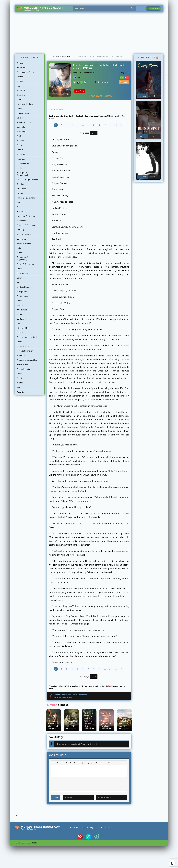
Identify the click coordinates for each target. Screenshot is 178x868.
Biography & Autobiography (23, 174)
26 (116, 125)
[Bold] (53, 763)
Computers (21, 239)
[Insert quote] (101, 763)
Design (20, 333)
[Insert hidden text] (109, 763)
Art (18, 207)
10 (105, 125)
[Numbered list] (83, 763)
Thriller (20, 81)
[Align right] (74, 763)
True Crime (21, 189)
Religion (20, 184)
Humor (20, 202)
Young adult (22, 68)
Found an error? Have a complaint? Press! (70, 695)
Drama (20, 99)
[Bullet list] (79, 763)
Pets (19, 282)
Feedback (74, 827)
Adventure (21, 141)
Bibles (19, 314)
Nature (20, 248)
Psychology (22, 131)
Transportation (23, 291)
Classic (20, 378)
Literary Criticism (24, 328)
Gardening (21, 319)
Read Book (80, 91)
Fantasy (20, 150)
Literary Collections (25, 104)
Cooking (20, 230)
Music (19, 168)
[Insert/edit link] (92, 763)
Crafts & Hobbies (24, 287)
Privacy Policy (87, 827)
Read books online (56, 56)
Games (20, 269)
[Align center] (70, 763)
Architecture (22, 310)
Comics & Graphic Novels (28, 180)
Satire (19, 342)
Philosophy (22, 154)
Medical (20, 305)
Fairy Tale (21, 159)
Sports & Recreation (25, 264)
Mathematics (22, 221)
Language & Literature (26, 216)
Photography (22, 296)
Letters (20, 301)
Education (21, 90)
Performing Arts (23, 369)
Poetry (19, 145)
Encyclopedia (22, 273)
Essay (19, 278)
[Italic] (57, 763)
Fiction (20, 109)
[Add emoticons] (88, 763)
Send (56, 797)
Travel (19, 253)
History (20, 193)
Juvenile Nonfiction (25, 351)
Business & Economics (26, 225)
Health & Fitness (24, 243)
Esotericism (22, 211)
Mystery (20, 77)
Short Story (22, 95)
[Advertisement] (89, 31)
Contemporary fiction (26, 72)
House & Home (23, 364)
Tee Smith (60, 109)
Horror (20, 86)
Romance (21, 63)
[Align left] (66, 763)
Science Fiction (23, 113)
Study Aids (21, 355)
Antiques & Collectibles (27, 360)
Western (20, 383)
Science (20, 118)
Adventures (22, 392)
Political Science (24, 234)
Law (19, 323)
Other (68, 56)
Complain (124, 82)
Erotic (19, 136)
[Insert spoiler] (105, 763)
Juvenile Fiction (23, 163)
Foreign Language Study (27, 337)
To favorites (102, 82)
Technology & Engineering (23, 258)
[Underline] (61, 763)
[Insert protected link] (96, 763)
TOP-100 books (103, 827)
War (18, 387)
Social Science (23, 346)
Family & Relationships (27, 198)
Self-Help (21, 127)
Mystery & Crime (24, 122)
